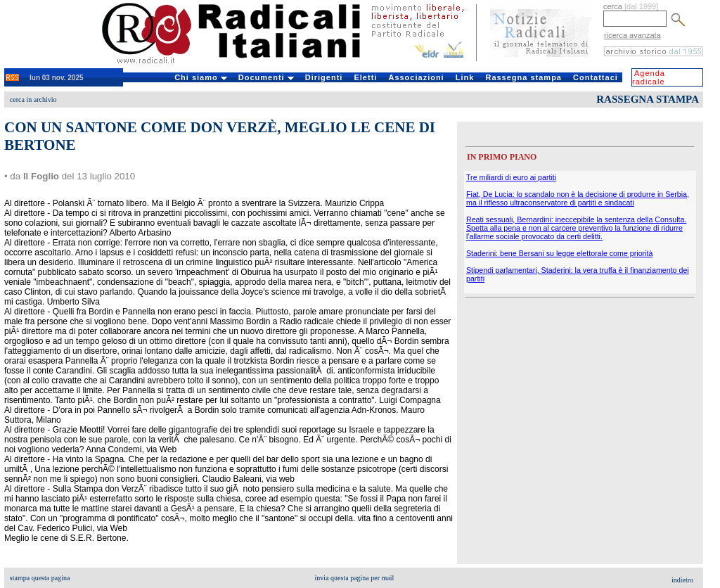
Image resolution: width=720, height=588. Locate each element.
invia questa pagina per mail (355, 578)
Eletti (365, 77)
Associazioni (416, 77)
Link (465, 77)
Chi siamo (201, 77)
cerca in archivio (33, 100)
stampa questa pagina (40, 578)
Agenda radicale (649, 77)
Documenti (266, 77)
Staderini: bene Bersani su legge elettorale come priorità (559, 253)
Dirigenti (324, 77)
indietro (682, 580)
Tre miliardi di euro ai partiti (511, 177)
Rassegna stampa (523, 77)
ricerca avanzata (632, 35)
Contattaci (596, 77)
